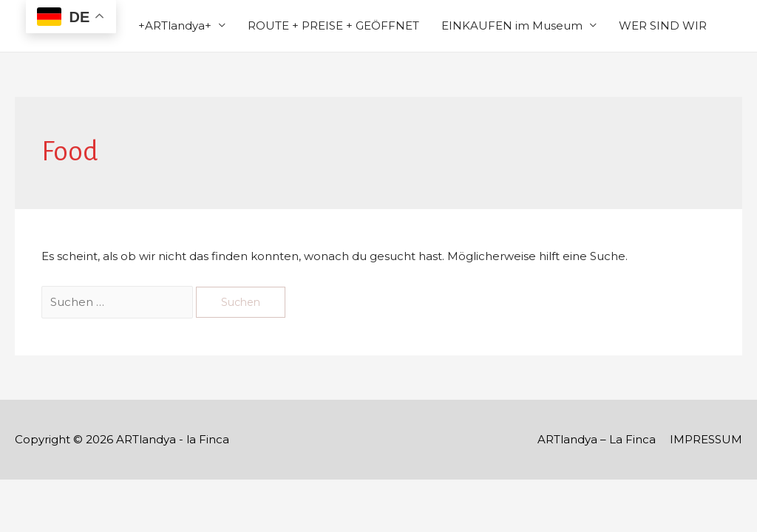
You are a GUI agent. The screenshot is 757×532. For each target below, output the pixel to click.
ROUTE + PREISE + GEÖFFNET (333, 25)
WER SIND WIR (663, 25)
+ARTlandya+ (175, 25)
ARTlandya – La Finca (597, 439)
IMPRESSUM (706, 439)
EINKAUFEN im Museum (512, 25)
